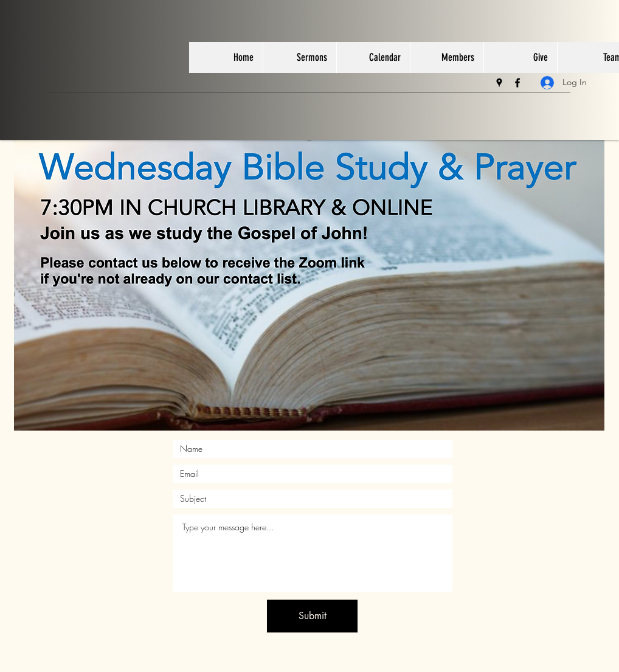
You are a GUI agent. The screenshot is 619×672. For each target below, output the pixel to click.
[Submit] (312, 616)
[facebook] (517, 83)
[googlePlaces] (499, 83)
